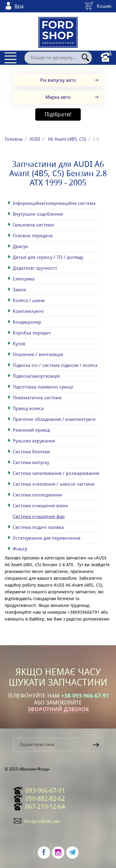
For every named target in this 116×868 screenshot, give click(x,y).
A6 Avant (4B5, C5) (67, 139)
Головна (14, 139)
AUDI (35, 139)
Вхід (19, 6)
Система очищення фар (39, 516)
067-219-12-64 (45, 807)
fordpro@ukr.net (42, 821)
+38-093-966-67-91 (85, 696)
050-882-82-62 (45, 799)
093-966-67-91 (45, 791)
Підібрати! (58, 114)
